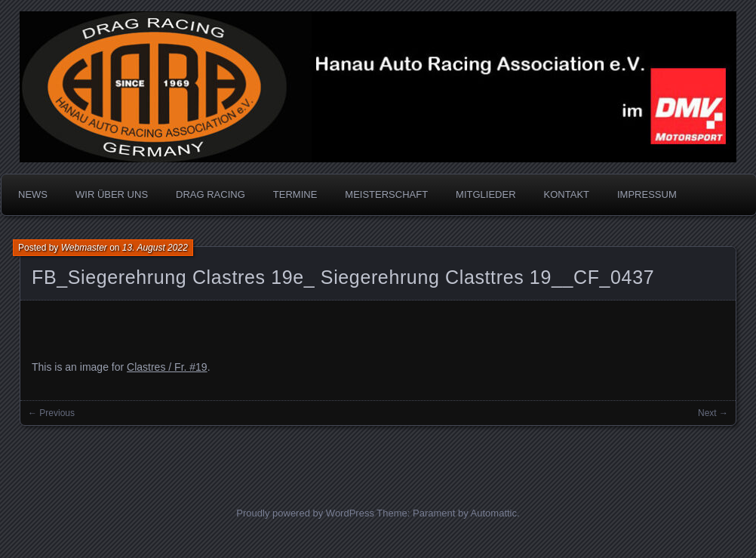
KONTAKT (567, 194)
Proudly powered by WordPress (305, 513)
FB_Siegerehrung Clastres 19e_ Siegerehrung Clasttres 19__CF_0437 (343, 277)
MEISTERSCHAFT (386, 194)
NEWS (33, 194)
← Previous (51, 413)
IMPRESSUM (647, 194)
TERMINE (295, 194)
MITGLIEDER (486, 194)
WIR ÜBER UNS (112, 194)
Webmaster (84, 248)
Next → (713, 413)
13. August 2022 (155, 248)
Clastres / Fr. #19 (167, 367)
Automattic (494, 513)
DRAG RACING (211, 194)
